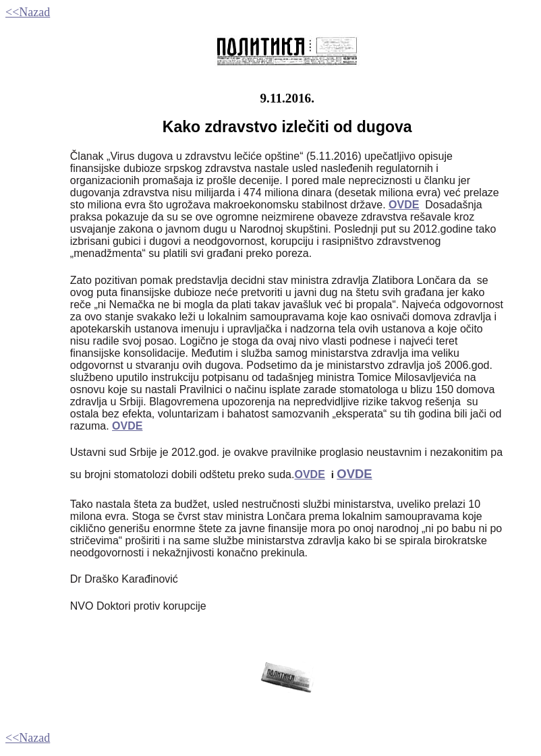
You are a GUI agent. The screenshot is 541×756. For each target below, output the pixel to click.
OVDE (127, 426)
